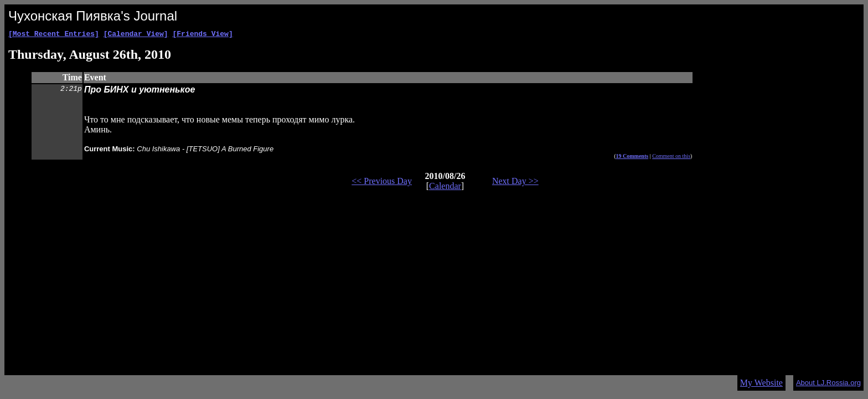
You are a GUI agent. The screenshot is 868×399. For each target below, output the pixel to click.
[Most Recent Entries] (54, 35)
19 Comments (632, 158)
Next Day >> (515, 183)
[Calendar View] (136, 35)
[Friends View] (202, 35)
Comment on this (671, 158)
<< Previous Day (382, 183)
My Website (761, 383)
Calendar (445, 188)
